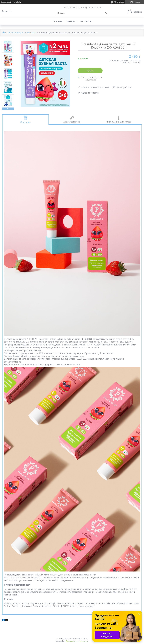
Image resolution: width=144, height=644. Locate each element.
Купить (90, 71)
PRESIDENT (31, 33)
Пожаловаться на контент (77, 641)
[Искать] (107, 13)
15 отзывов (119, 2)
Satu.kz (85, 638)
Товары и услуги (15, 33)
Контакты (86, 21)
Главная (58, 21)
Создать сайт (6, 2)
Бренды (71, 21)
